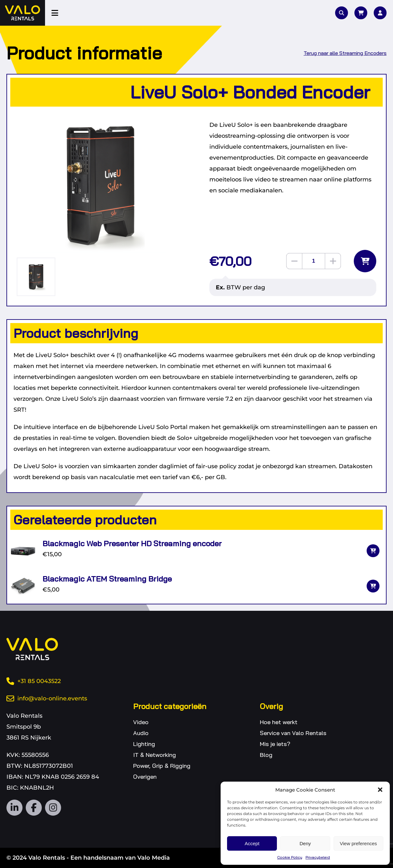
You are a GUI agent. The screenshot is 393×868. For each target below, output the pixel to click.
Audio (141, 733)
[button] (380, 790)
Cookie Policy (290, 857)
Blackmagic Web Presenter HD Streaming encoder (132, 543)
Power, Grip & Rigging (162, 766)
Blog (266, 755)
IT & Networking (155, 755)
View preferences (359, 843)
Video (141, 722)
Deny (305, 843)
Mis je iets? (275, 744)
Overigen (145, 777)
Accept (252, 843)
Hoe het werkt (279, 722)
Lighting (144, 744)
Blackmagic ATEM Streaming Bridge (107, 579)
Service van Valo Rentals (293, 733)
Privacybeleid (318, 857)
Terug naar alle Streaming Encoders (345, 53)
